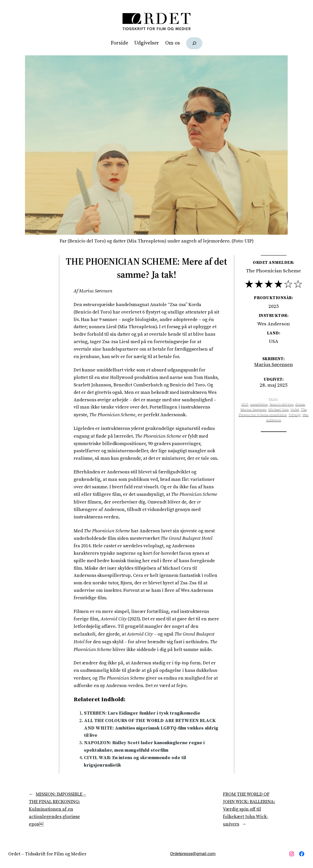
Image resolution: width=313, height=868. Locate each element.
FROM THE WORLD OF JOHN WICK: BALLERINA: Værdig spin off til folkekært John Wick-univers (249, 809)
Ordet (295, 410)
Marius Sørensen (274, 364)
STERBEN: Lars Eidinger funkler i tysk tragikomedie (142, 713)
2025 (245, 405)
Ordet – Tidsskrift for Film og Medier (47, 854)
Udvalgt (295, 415)
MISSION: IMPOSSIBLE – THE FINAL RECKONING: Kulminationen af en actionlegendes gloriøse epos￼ (57, 809)
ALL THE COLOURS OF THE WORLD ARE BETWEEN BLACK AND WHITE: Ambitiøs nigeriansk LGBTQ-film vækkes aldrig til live (151, 728)
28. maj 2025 (274, 385)
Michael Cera (278, 410)
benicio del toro (281, 405)
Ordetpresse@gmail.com (193, 854)
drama (300, 405)
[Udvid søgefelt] (194, 43)
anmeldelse (259, 405)
